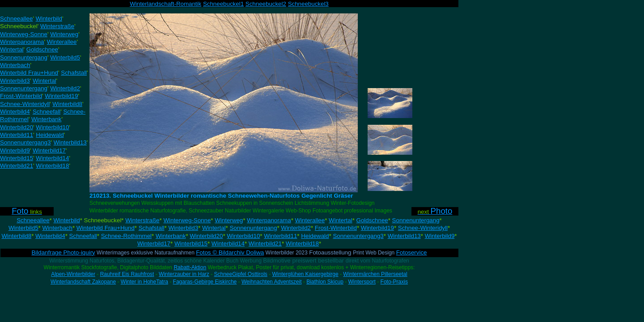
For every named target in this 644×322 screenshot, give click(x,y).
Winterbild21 (265, 244)
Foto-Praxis (394, 282)
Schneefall (83, 236)
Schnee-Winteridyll (423, 228)
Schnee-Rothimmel (126, 236)
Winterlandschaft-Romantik (165, 4)
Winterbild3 (183, 228)
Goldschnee (372, 220)
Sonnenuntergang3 (358, 236)
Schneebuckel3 (308, 4)
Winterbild (66, 220)
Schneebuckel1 (223, 4)
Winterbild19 (377, 228)
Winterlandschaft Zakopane (83, 282)
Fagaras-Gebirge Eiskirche (205, 282)
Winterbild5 (23, 228)
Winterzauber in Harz (184, 274)
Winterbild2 (296, 228)
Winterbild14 (228, 244)
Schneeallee (33, 220)
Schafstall (152, 228)
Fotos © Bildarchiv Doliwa (230, 252)
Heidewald (315, 236)
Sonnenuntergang (416, 220)
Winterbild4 (50, 236)
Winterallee (310, 220)
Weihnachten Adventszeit (272, 282)
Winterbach (57, 228)
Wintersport (362, 282)
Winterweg (229, 220)
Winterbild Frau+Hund (106, 228)
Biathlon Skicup (325, 282)
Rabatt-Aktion (190, 267)
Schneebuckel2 (266, 4)
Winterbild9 (440, 236)
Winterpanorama (269, 220)
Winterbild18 (302, 244)
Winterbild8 (16, 236)
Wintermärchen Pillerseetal (375, 274)
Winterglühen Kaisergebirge (305, 274)
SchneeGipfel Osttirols (240, 274)
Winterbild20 (206, 236)
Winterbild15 (191, 244)
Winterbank (171, 236)
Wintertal (341, 220)
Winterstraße (142, 220)
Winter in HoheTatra (144, 282)
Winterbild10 (243, 236)
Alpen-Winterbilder (73, 274)
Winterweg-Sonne (187, 220)
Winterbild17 (154, 244)
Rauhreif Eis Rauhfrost (127, 274)
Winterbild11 (280, 236)
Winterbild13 (404, 236)
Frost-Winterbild (336, 228)
